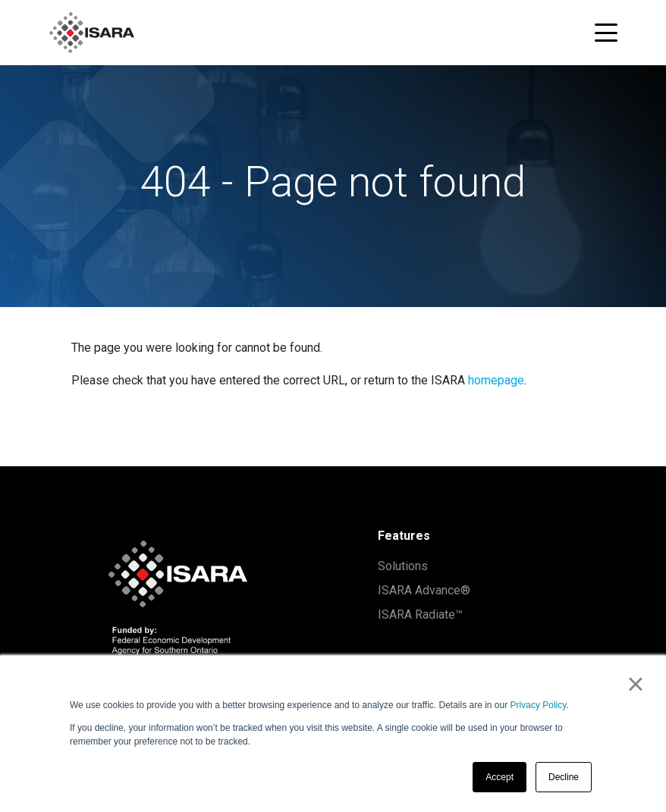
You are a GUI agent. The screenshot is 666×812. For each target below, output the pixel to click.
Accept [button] (499, 777)
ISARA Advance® (424, 590)
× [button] (635, 684)
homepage (496, 380)
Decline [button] (564, 777)
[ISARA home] (92, 33)
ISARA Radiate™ (420, 614)
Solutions (403, 566)
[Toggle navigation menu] (606, 33)
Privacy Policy (539, 705)
